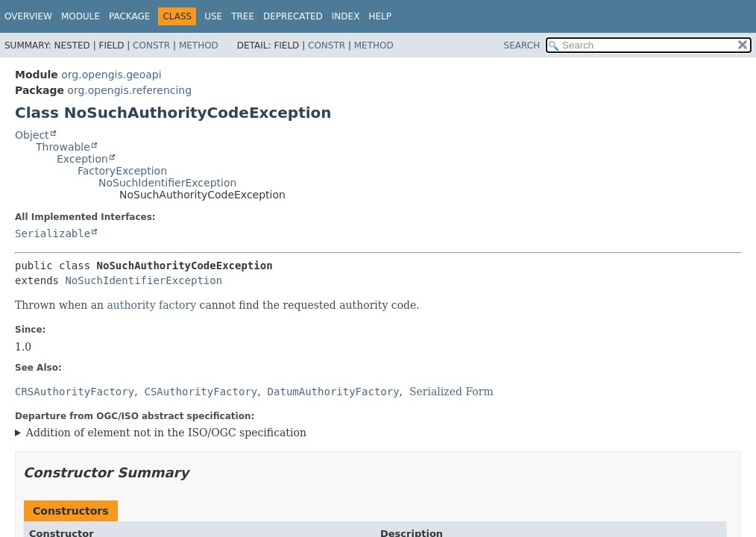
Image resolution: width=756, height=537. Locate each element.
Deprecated (293, 16)
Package (129, 16)
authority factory (152, 305)
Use (213, 16)
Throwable (63, 147)
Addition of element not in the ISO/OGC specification (166, 433)
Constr (151, 45)
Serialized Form (451, 392)
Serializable (53, 233)
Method (199, 45)
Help (380, 16)
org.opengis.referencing (129, 90)
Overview (28, 16)
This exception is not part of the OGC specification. (374, 433)
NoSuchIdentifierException (167, 183)
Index (346, 16)
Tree (243, 16)
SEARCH (522, 45)
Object (32, 135)
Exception (82, 159)
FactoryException (122, 171)
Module (81, 16)
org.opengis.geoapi (111, 75)
